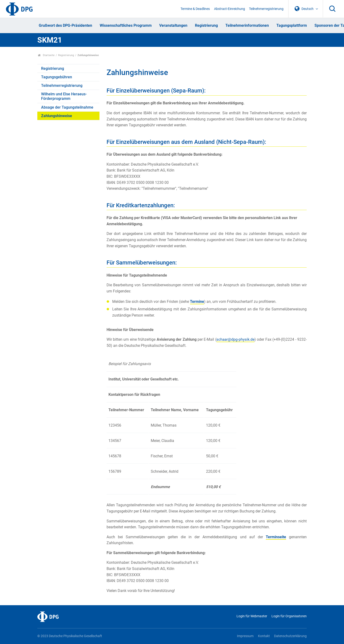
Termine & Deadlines (195, 9)
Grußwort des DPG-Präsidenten (65, 25)
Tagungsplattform (292, 25)
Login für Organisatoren (289, 616)
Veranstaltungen (173, 25)
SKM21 (50, 40)
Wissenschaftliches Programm (126, 25)
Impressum (245, 636)
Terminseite (276, 537)
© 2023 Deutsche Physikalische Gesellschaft (70, 636)
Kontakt (264, 636)
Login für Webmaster (252, 616)
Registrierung (206, 25)
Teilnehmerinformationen (247, 25)
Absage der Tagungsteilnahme (67, 107)
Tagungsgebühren (57, 77)
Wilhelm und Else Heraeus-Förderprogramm (64, 96)
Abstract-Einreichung (230, 9)
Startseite (46, 55)
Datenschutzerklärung (290, 636)
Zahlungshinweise (57, 116)
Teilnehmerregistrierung (266, 9)
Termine (197, 302)
